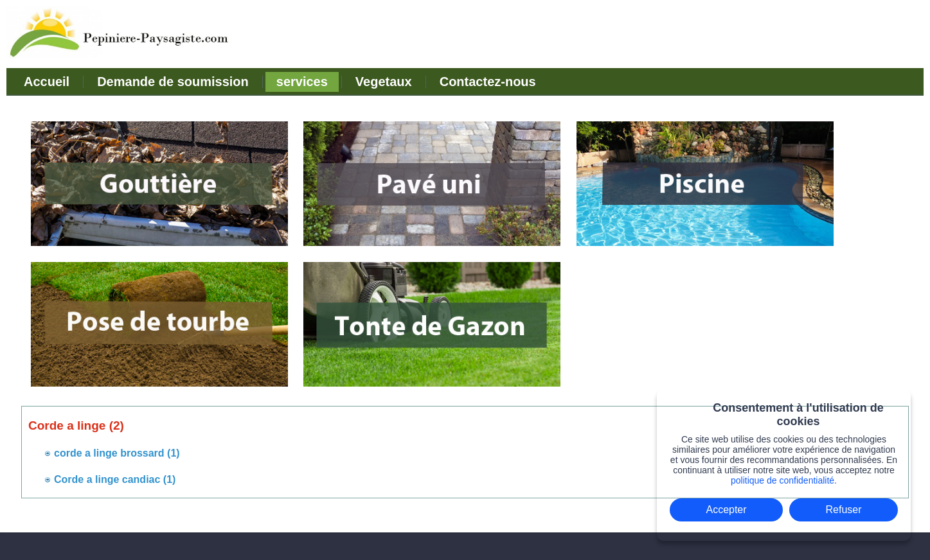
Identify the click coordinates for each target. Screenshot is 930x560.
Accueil (47, 82)
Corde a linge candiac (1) (115, 479)
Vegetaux (384, 82)
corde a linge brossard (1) (117, 453)
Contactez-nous (488, 82)
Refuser (844, 510)
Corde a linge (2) (76, 425)
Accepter (726, 510)
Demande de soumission (173, 82)
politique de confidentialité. (784, 480)
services (302, 82)
